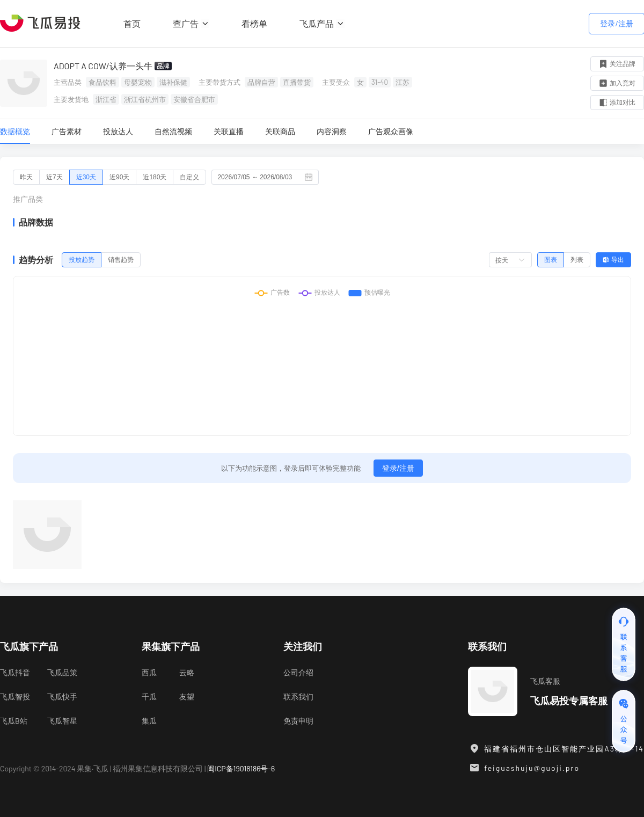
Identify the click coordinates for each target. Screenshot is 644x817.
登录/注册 (617, 23)
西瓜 (149, 672)
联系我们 (298, 696)
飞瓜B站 (14, 721)
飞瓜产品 (322, 23)
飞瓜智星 (62, 721)
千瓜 (149, 696)
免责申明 (298, 721)
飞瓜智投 (15, 696)
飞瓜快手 (62, 696)
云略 (187, 672)
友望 (187, 696)
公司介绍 (298, 672)
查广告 (191, 23)
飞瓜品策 (62, 672)
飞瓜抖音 (15, 672)
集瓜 (149, 721)
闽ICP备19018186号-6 (241, 768)
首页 (132, 23)
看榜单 (254, 23)
